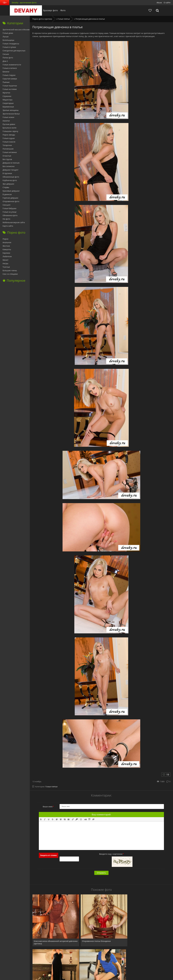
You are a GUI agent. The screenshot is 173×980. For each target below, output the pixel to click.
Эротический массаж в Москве (16, 30)
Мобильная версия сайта (14, 222)
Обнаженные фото (11, 177)
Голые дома (8, 33)
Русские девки (9, 124)
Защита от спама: (49, 855)
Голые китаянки (10, 152)
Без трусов (7, 159)
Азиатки (6, 121)
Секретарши (8, 103)
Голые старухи (9, 75)
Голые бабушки (9, 208)
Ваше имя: (48, 807)
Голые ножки (8, 117)
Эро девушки (8, 184)
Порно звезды (9, 135)
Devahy (25, 10)
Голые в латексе (10, 68)
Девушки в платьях (11, 163)
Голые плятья (51, 787)
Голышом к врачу (10, 131)
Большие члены (10, 270)
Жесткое (6, 246)
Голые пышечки (10, 86)
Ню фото (6, 219)
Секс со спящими (10, 274)
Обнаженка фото (10, 215)
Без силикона (9, 166)
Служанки (7, 96)
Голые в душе (9, 138)
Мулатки (6, 93)
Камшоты (7, 249)
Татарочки (7, 145)
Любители (7, 256)
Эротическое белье (11, 114)
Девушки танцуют (10, 170)
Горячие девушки (10, 198)
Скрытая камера (10, 79)
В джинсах (7, 194)
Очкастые (7, 156)
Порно (5, 239)
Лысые (6, 37)
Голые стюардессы (11, 44)
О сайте (167, 3)
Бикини (6, 72)
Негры (5, 263)
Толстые (6, 267)
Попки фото (8, 58)
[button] (41, 819)
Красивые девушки (11, 191)
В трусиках (7, 173)
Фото (62, 10)
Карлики (6, 253)
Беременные (8, 107)
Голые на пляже (10, 89)
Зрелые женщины (11, 110)
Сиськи (6, 54)
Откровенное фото (11, 201)
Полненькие (8, 149)
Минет (6, 260)
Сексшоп (6, 205)
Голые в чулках (9, 47)
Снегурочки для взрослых (14, 51)
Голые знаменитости (12, 65)
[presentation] (41, 819)
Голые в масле (9, 142)
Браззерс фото (50, 10)
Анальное (7, 242)
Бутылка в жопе (10, 128)
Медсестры (8, 100)
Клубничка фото (10, 180)
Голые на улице (10, 212)
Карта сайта (8, 226)
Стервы (6, 187)
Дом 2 (5, 61)
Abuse (159, 3)
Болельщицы (8, 40)
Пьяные (6, 82)
